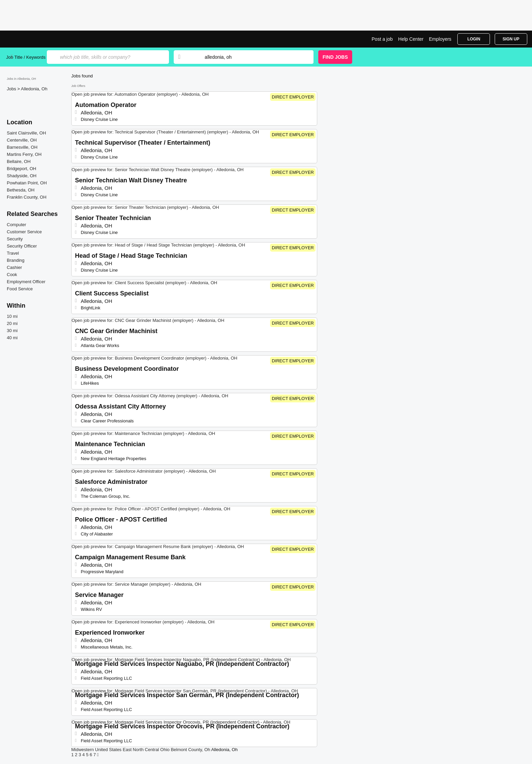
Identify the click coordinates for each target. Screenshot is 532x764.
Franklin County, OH (27, 197)
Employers (440, 39)
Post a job (382, 39)
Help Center (411, 39)
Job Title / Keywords (26, 57)
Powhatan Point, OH (27, 183)
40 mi (12, 338)
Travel (13, 253)
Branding (16, 260)
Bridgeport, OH (22, 169)
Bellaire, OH (19, 161)
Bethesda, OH (21, 190)
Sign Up (511, 39)
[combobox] (252, 57)
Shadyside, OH (22, 176)
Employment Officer (26, 282)
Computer (16, 225)
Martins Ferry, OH (24, 154)
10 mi (12, 316)
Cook (12, 275)
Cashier (14, 267)
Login (474, 39)
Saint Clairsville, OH (26, 133)
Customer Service (24, 232)
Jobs (12, 89)
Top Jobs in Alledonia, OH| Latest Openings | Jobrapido (32, 39)
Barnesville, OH (22, 147)
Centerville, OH (22, 140)
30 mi (12, 331)
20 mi (12, 323)
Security (15, 239)
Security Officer (22, 246)
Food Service (20, 289)
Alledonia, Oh (34, 89)
